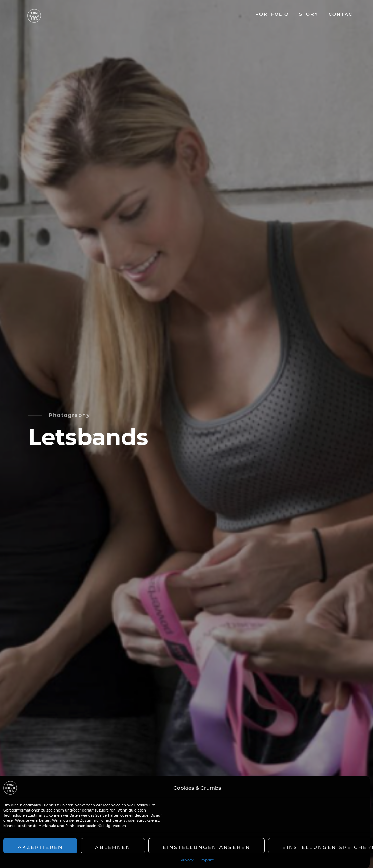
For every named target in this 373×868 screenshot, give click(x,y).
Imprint (207, 860)
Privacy (187, 860)
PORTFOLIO (272, 14)
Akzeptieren (40, 847)
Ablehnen (113, 847)
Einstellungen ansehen (207, 847)
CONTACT (342, 14)
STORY (309, 14)
